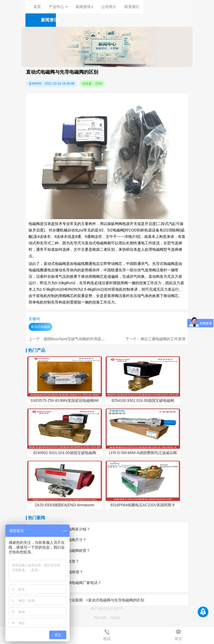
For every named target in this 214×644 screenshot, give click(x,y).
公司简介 (109, 7)
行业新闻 (75, 600)
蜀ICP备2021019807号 (107, 609)
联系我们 (132, 7)
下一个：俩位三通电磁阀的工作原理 (155, 339)
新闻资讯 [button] (85, 7)
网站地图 (100, 618)
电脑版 (115, 618)
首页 (37, 7)
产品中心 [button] (58, 7)
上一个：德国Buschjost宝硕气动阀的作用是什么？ (70, 339)
